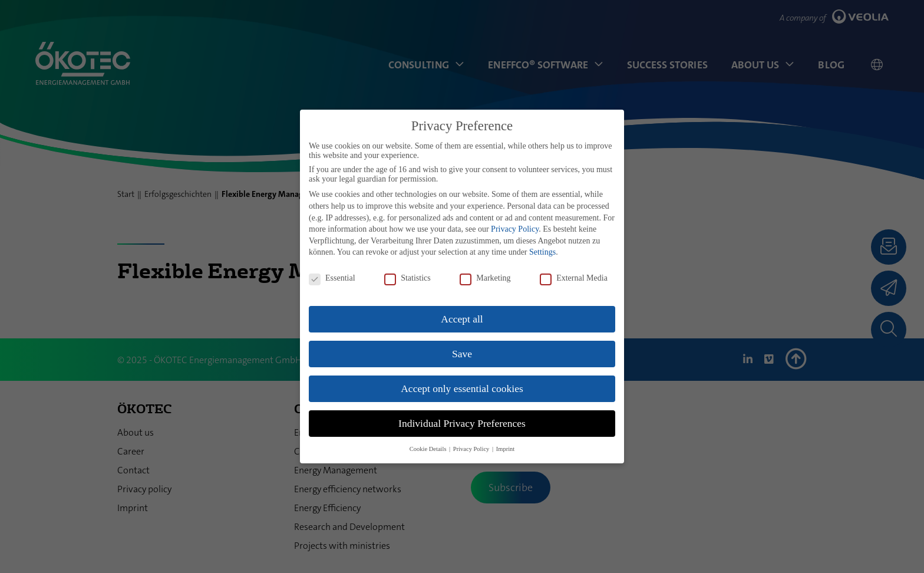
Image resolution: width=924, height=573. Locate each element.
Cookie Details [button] (429, 449)
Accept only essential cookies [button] (462, 388)
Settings (542, 252)
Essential (332, 278)
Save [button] (462, 354)
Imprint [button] (506, 449)
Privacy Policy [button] (472, 449)
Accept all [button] (462, 319)
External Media (574, 278)
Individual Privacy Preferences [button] (462, 423)
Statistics (407, 278)
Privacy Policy (515, 229)
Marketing (485, 278)
